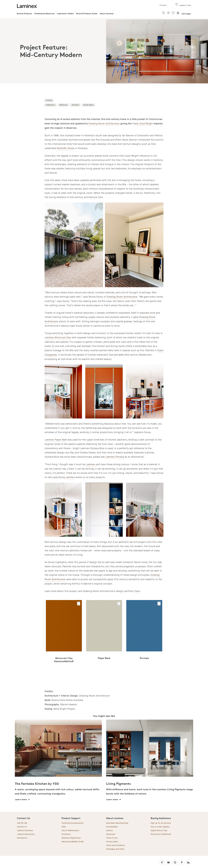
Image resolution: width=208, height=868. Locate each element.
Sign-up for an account (161, 823)
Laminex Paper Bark (56, 440)
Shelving (63, 105)
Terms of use (112, 838)
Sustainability (112, 827)
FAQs (64, 827)
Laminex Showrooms (26, 834)
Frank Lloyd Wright (143, 124)
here (137, 591)
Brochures (66, 834)
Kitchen (75, 105)
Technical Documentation (73, 823)
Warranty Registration (71, 838)
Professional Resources (45, 13)
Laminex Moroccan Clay (58, 338)
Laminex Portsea (115, 457)
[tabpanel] (104, 51)
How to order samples (160, 827)
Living (49, 100)
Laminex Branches (25, 831)
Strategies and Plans (115, 849)
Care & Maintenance (70, 831)
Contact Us (22, 827)
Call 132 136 (22, 823)
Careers (163, 5)
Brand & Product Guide (87, 13)
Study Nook (88, 105)
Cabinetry (51, 105)
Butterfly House (66, 148)
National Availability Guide (73, 842)
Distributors (22, 838)
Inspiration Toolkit (65, 13)
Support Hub (183, 5)
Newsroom (111, 834)
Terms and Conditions (115, 845)
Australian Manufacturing (117, 823)
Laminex (90, 465)
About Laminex (107, 13)
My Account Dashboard (161, 834)
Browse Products (24, 13)
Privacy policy (112, 842)
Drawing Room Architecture (104, 124)
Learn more (21, 799)
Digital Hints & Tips (159, 831)
